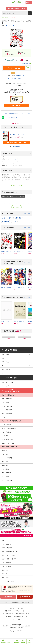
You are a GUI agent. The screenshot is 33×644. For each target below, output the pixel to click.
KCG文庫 (15, 159)
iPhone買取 (5, 469)
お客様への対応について (23, 614)
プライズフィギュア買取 (9, 428)
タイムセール (6, 386)
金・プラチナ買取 (7, 480)
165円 (25, 335)
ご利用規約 (8, 616)
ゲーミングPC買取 (7, 458)
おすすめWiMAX (6, 563)
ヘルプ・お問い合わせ (8, 581)
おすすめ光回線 (6, 566)
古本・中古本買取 (7, 399)
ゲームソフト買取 (7, 406)
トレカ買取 (5, 436)
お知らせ (4, 574)
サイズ (14, 221)
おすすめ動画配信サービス (9, 551)
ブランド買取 (6, 476)
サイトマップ (16, 619)
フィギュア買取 (6, 425)
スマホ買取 (5, 465)
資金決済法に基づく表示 (21, 616)
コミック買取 (6, 402)
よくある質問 (18, 214)
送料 (10, 218)
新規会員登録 (26, 597)
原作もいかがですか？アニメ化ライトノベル (13, 196)
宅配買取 (10, 597)
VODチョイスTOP (7, 544)
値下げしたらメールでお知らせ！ (16, 78)
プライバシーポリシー (22, 611)
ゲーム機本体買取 (7, 410)
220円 (8, 339)
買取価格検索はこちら (17, 8)
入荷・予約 (16, 643)
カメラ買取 (5, 454)
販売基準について (20, 75)
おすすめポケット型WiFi (9, 559)
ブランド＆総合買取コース (9, 447)
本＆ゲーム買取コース (8, 395)
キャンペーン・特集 (7, 382)
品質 (4, 218)
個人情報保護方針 (8, 614)
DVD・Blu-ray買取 (7, 414)
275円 (25, 339)
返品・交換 (5, 221)
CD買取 (4, 417)
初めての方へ (6, 577)
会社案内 (13, 608)
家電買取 (4, 451)
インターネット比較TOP (9, 555)
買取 (29, 3)
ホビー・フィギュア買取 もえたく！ (12, 421)
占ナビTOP (5, 570)
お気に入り (10, 643)
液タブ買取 (5, 462)
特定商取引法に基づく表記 (16, 627)
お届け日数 (18, 218)
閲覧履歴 (23, 643)
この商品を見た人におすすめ (18, 297)
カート (30, 643)
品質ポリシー (9, 611)
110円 (8, 335)
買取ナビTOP (6, 540)
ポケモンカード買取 (7, 439)
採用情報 (21, 608)
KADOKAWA (16, 157)
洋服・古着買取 (6, 473)
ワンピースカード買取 (8, 443)
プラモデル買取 (6, 432)
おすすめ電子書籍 (7, 548)
